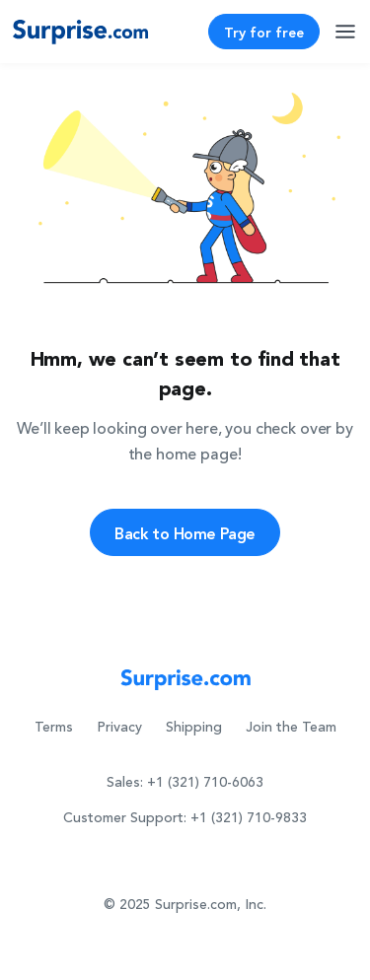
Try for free (264, 32)
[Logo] (80, 31)
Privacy (119, 728)
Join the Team (291, 728)
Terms (54, 728)
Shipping (194, 728)
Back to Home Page (185, 532)
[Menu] (346, 30)
